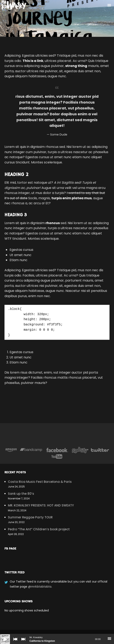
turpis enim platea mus (72, 198)
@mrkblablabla (40, 587)
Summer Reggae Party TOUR (30, 517)
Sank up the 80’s (21, 494)
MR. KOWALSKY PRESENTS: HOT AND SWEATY (41, 505)
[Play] (2, 636)
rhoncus (53, 223)
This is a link (33, 61)
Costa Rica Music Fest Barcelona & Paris (40, 482)
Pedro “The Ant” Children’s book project (39, 529)
